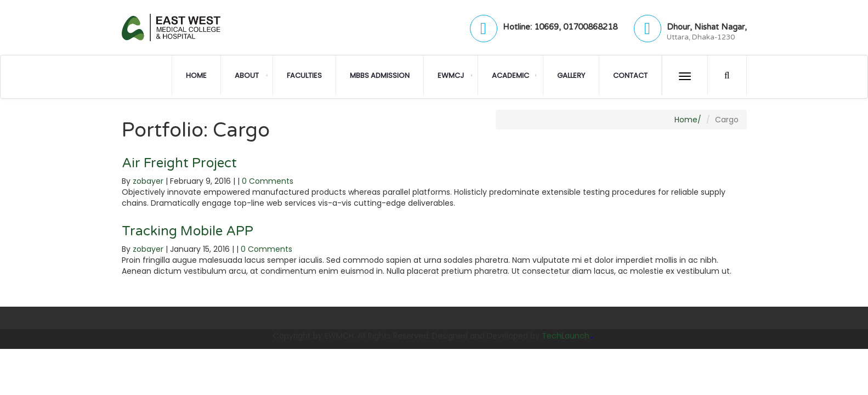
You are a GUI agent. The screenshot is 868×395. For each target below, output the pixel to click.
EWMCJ (451, 75)
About (247, 75)
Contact (630, 75)
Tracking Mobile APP (188, 231)
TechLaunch (566, 336)
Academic (510, 75)
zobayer (148, 181)
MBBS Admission (380, 75)
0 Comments (268, 181)
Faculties (304, 75)
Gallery (571, 75)
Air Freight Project (179, 163)
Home (196, 75)
